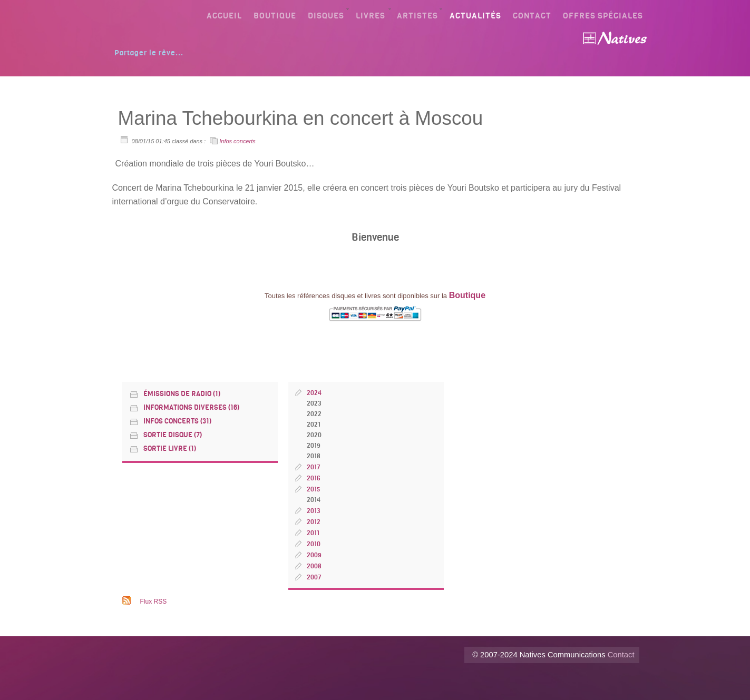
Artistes (417, 16)
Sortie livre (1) (170, 449)
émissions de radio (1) (182, 394)
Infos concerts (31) (177, 421)
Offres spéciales (603, 16)
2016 (314, 478)
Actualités (475, 16)
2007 (314, 577)
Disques (326, 16)
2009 (314, 555)
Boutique (275, 16)
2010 (314, 544)
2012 (314, 522)
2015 (314, 489)
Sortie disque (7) (173, 435)
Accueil (224, 16)
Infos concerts (237, 141)
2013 (313, 511)
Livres (371, 16)
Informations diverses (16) (191, 408)
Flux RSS (154, 602)
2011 (313, 533)
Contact (532, 16)
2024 (314, 393)
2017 (314, 467)
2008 (314, 566)
